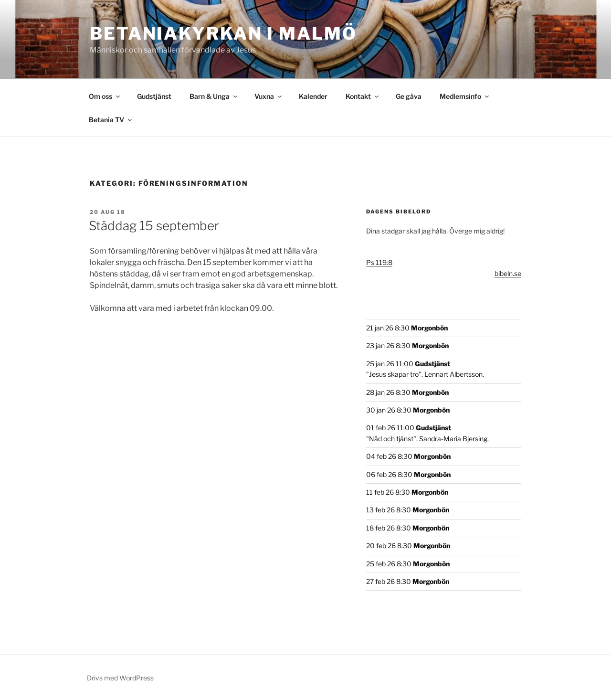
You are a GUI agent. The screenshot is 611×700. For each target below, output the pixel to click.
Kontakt (363, 96)
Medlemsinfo (465, 96)
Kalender (313, 96)
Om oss (105, 96)
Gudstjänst (154, 96)
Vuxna (269, 96)
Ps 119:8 (379, 262)
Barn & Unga (214, 96)
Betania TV (111, 120)
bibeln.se (508, 273)
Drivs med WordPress (120, 678)
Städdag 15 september (154, 226)
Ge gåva (409, 96)
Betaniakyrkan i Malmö (223, 33)
